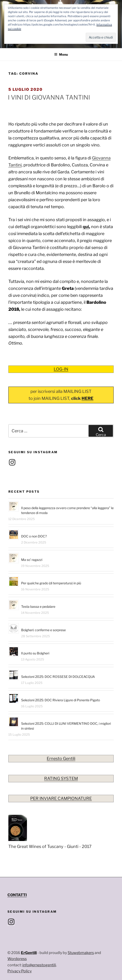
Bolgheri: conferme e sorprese (43, 630)
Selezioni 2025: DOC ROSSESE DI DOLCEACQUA (58, 677)
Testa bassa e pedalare (38, 606)
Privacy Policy (20, 971)
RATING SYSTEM (61, 778)
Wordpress (17, 959)
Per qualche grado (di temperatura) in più (51, 583)
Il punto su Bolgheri (35, 653)
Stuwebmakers (81, 953)
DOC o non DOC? (34, 536)
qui (86, 227)
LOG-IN (61, 369)
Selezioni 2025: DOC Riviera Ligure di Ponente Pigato (61, 700)
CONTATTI (17, 895)
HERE (87, 398)
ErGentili (29, 953)
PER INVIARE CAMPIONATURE (61, 798)
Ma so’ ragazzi (32, 560)
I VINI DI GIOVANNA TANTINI (49, 97)
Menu (61, 54)
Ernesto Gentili (61, 758)
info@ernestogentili (39, 965)
